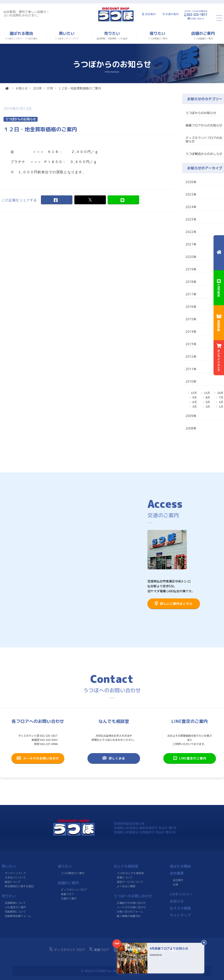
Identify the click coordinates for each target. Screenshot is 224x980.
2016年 (191, 307)
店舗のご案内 (68, 883)
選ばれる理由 (180, 866)
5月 (208, 402)
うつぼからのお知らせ (201, 113)
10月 (220, 393)
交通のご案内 (69, 898)
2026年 (191, 182)
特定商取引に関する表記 (19, 886)
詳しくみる (114, 758)
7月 (221, 397)
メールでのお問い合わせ (38, 758)
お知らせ (22, 88)
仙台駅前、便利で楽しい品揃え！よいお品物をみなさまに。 (26, 13)
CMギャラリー (181, 894)
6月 (195, 402)
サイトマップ (180, 915)
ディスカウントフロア (74, 890)
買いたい (9, 866)
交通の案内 (172, 14)
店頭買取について (15, 903)
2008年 (191, 428)
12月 (194, 393)
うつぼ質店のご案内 (73, 873)
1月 (221, 407)
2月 (208, 407)
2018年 (191, 282)
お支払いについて (15, 877)
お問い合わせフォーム (130, 912)
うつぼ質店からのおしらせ (204, 154)
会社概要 (177, 873)
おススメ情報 (180, 908)
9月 (195, 397)
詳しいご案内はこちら (174, 603)
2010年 (37, 88)
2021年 (191, 244)
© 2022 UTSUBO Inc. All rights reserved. (112, 971)
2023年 (191, 219)
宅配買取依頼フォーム (18, 916)
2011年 (191, 369)
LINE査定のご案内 (190, 758)
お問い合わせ (198, 18)
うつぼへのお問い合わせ (133, 896)
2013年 (191, 344)
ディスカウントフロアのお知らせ (204, 139)
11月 (207, 393)
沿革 (175, 884)
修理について (125, 877)
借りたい (65, 866)
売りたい (9, 896)
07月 (50, 88)
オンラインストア (15, 873)
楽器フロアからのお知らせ (204, 125)
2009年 (191, 416)
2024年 (191, 207)
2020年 (191, 257)
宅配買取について (15, 912)
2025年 (191, 194)
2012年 (191, 357)
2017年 (191, 294)
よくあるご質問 (126, 886)
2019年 (191, 269)
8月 (208, 397)
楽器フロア (67, 894)
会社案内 (150, 14)
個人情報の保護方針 (129, 916)
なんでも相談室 (126, 866)
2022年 (191, 232)
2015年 (191, 319)
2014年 (191, 332)
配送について (13, 882)
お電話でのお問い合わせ (131, 903)
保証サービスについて (130, 882)
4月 (221, 402)
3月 (195, 407)
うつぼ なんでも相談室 (130, 873)
